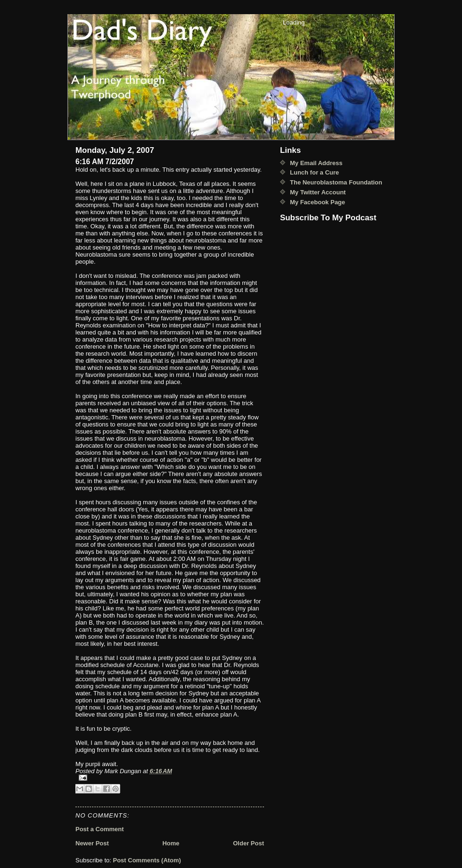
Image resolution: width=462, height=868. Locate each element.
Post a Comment (100, 829)
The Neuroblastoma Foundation (336, 182)
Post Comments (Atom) (147, 860)
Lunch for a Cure (314, 172)
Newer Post (92, 843)
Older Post (248, 843)
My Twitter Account (318, 192)
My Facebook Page (318, 202)
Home (171, 843)
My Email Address (316, 163)
